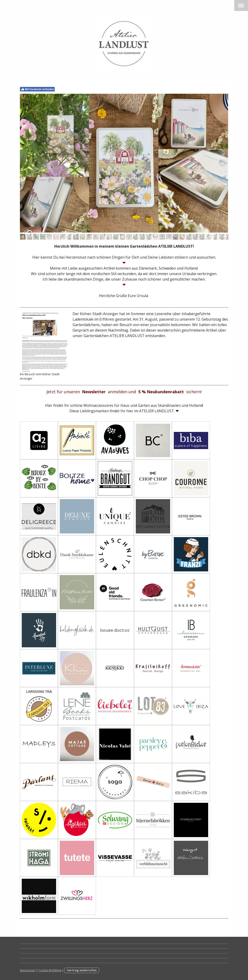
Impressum (28, 970)
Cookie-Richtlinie (50, 970)
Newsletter (94, 392)
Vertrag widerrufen (82, 970)
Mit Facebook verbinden (37, 89)
